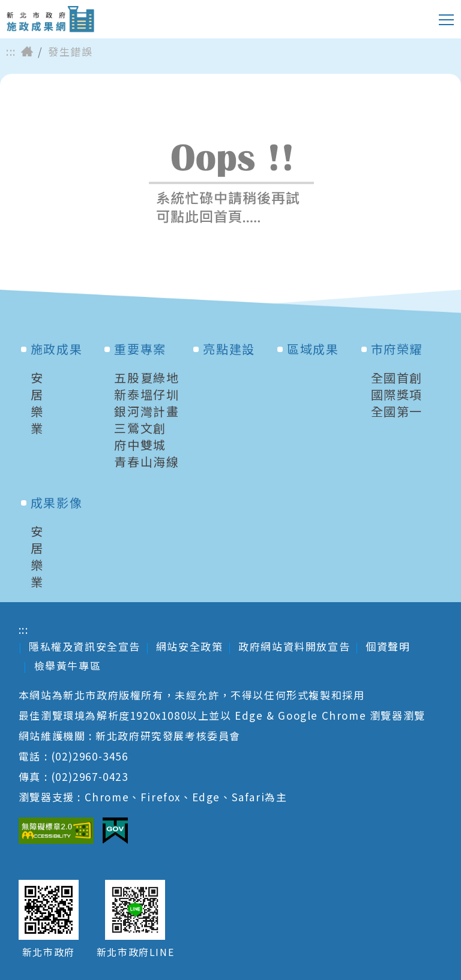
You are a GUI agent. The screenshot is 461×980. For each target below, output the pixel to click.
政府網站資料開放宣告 (294, 646)
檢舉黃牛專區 (68, 665)
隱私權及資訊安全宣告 (85, 646)
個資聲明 (388, 646)
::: (11, 52)
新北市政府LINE (135, 952)
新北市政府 (49, 952)
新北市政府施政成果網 (50, 19)
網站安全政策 (190, 646)
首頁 (27, 52)
